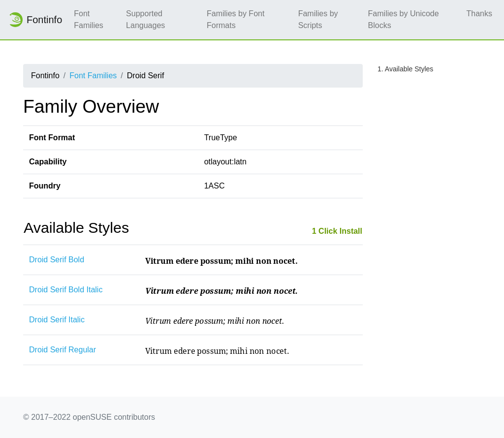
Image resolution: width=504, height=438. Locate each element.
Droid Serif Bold (57, 260)
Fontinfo (35, 20)
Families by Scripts (318, 19)
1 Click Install (337, 231)
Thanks (479, 14)
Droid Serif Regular (63, 350)
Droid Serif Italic (57, 320)
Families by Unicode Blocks (404, 19)
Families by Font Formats (236, 19)
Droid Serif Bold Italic (66, 290)
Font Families (89, 19)
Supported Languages (145, 19)
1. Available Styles (405, 69)
